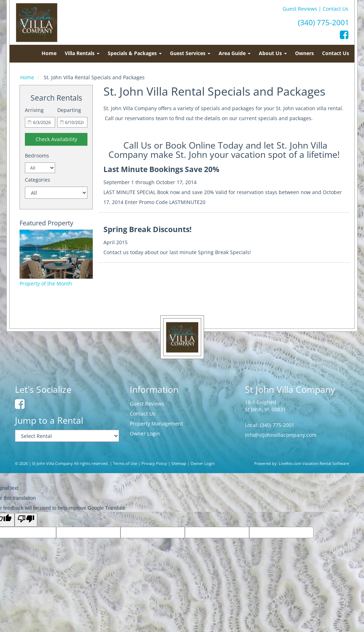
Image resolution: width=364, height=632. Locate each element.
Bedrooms (37, 156)
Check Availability (56, 139)
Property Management (156, 424)
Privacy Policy (154, 464)
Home (49, 53)
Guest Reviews (300, 9)
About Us (273, 53)
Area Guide (235, 53)
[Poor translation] (26, 520)
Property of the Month (46, 283)
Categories (38, 180)
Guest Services (190, 53)
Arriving (34, 110)
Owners (304, 53)
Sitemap (179, 464)
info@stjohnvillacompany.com (281, 435)
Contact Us (336, 9)
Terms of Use (125, 464)
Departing (69, 110)
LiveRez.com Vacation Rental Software (314, 464)
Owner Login (145, 433)
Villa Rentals (82, 53)
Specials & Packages (135, 53)
